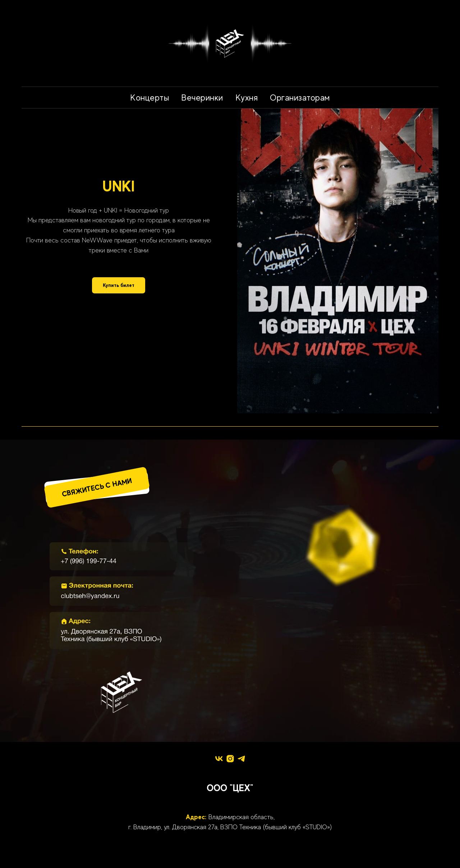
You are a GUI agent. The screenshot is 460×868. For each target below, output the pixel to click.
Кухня (247, 98)
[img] (121, 556)
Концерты (149, 98)
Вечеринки (202, 98)
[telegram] (241, 759)
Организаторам (300, 98)
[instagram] (230, 759)
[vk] (219, 759)
